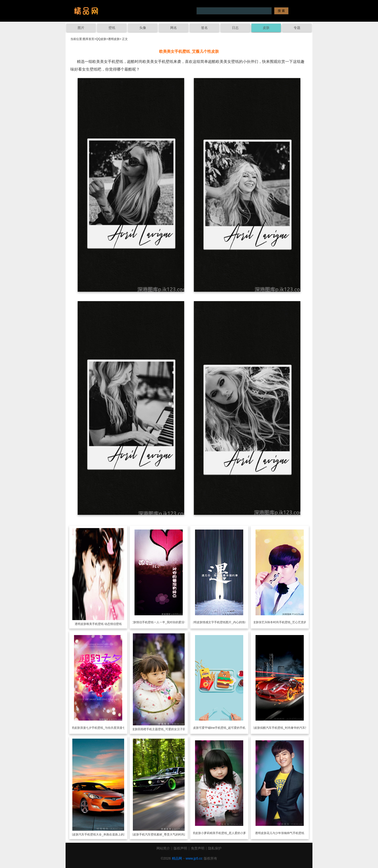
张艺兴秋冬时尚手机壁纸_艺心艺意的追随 (286, 622)
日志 (235, 28)
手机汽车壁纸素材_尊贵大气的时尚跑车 (165, 835)
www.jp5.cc (194, 858)
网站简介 (163, 848)
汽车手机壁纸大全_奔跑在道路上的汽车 (104, 835)
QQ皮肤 (101, 39)
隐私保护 (215, 848)
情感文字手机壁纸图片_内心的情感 (225, 622)
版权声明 (180, 848)
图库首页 (88, 39)
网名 (174, 28)
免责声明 (198, 848)
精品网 (177, 858)
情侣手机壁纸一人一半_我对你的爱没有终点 (165, 622)
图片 (81, 28)
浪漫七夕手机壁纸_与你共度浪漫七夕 (104, 728)
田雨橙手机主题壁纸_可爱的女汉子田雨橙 (165, 729)
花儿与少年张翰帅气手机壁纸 (285, 833)
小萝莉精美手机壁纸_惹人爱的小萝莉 (225, 833)
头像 (143, 28)
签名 (204, 28)
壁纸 (112, 28)
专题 (297, 28)
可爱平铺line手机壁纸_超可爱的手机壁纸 (225, 728)
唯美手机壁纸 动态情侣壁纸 (104, 624)
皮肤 (266, 28)
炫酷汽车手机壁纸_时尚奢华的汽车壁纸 (286, 728)
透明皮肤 (114, 39)
